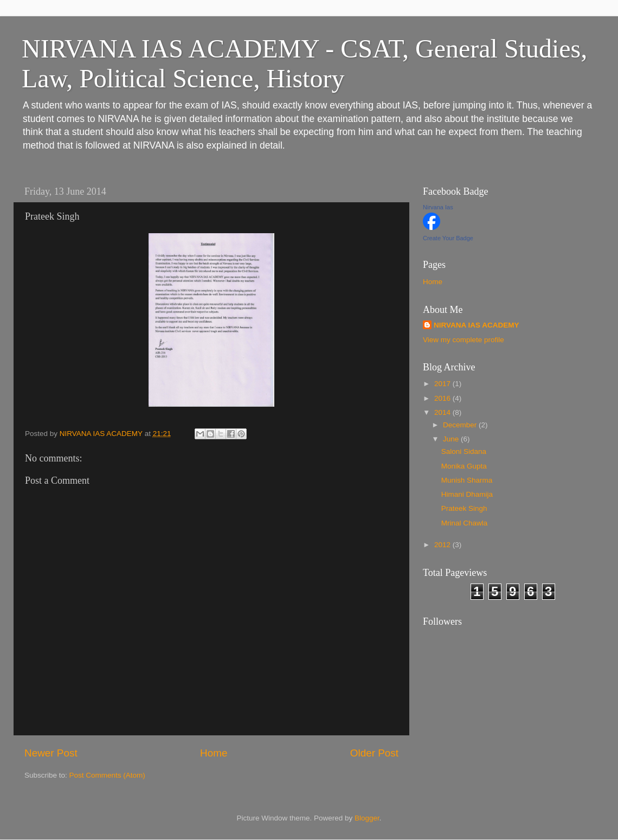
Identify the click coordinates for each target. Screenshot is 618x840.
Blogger (367, 818)
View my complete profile (463, 340)
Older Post (374, 753)
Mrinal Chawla (465, 523)
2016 (443, 398)
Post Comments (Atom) (107, 775)
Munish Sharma (467, 480)
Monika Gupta (464, 466)
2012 (443, 545)
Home (214, 753)
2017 (443, 384)
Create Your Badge (448, 238)
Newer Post (51, 753)
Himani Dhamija (467, 494)
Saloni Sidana (464, 451)
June (452, 439)
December (461, 425)
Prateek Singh (464, 508)
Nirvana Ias (438, 207)
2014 (443, 412)
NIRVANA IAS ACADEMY (477, 325)
